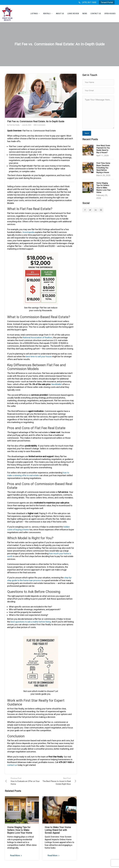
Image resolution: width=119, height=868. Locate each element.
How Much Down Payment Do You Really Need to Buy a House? (103, 149)
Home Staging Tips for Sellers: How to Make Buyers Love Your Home (20, 830)
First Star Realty (14, 125)
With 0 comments (39, 125)
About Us (60, 14)
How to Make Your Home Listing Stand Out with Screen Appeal (58, 830)
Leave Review (73, 14)
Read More (16, 855)
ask (31, 622)
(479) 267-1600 (89, 2)
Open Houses (110, 14)
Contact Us (96, 14)
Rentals (47, 14)
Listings (34, 14)
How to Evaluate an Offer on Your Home (26, 781)
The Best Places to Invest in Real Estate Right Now (56, 781)
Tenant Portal (107, 2)
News (85, 14)
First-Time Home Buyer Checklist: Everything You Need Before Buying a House (103, 168)
